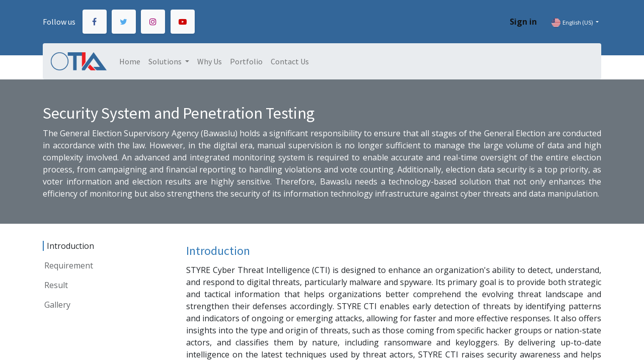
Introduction (70, 246)
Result (56, 285)
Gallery (57, 305)
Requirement (69, 265)
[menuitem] (130, 61)
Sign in (523, 22)
